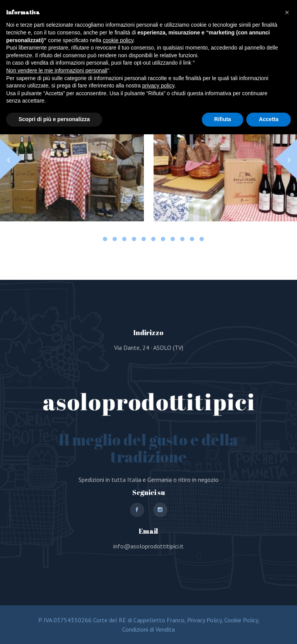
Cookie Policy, (241, 620)
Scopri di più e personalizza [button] (54, 119)
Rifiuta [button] (223, 119)
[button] (286, 159)
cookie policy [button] (118, 40)
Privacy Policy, (204, 620)
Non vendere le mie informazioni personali (57, 70)
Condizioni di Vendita (148, 629)
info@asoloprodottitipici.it (148, 546)
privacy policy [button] (158, 86)
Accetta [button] (269, 119)
